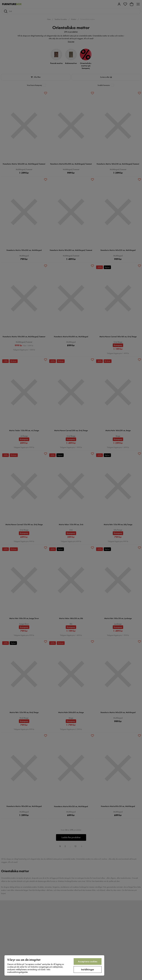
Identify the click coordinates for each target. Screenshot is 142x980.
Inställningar (88, 969)
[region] (54, 965)
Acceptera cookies (88, 961)
